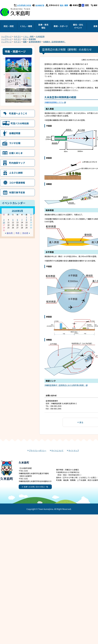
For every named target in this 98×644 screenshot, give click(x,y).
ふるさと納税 (16, 173)
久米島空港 (40, 36)
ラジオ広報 (15, 143)
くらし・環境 (26, 26)
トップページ (6, 36)
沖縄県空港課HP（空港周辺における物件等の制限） (66, 385)
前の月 (10, 233)
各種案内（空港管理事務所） (55, 42)
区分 (25, 39)
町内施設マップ (17, 163)
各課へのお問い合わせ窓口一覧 (36, 487)
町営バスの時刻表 (20, 123)
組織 (25, 42)
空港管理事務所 (35, 42)
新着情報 (32, 39)
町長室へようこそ (18, 113)
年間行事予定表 (17, 192)
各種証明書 (15, 133)
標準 (66, 5)
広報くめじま (16, 153)
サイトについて (57, 450)
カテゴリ (17, 36)
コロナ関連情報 (17, 183)
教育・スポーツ (61, 26)
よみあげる (40, 5)
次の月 (25, 233)
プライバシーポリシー (38, 450)
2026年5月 (17, 211)
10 (4, 222)
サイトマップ (74, 450)
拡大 (62, 5)
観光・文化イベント (78, 26)
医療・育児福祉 (43, 26)
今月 (17, 233)
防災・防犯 (9, 26)
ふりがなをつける (24, 5)
